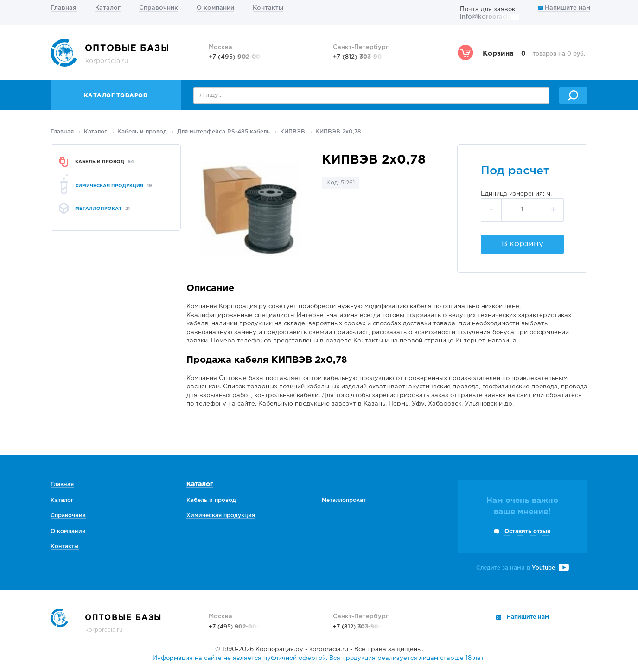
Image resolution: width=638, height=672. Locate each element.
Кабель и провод (142, 132)
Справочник (159, 8)
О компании (215, 8)
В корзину (523, 244)
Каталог (108, 8)
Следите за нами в (523, 568)
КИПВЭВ (293, 132)
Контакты (268, 8)
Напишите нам (564, 8)
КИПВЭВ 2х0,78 (338, 132)
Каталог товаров (116, 96)
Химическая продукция (221, 516)
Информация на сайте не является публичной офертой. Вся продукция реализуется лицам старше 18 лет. (319, 658)
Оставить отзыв (527, 531)
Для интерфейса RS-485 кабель (223, 132)
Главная (64, 8)
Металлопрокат (344, 500)
